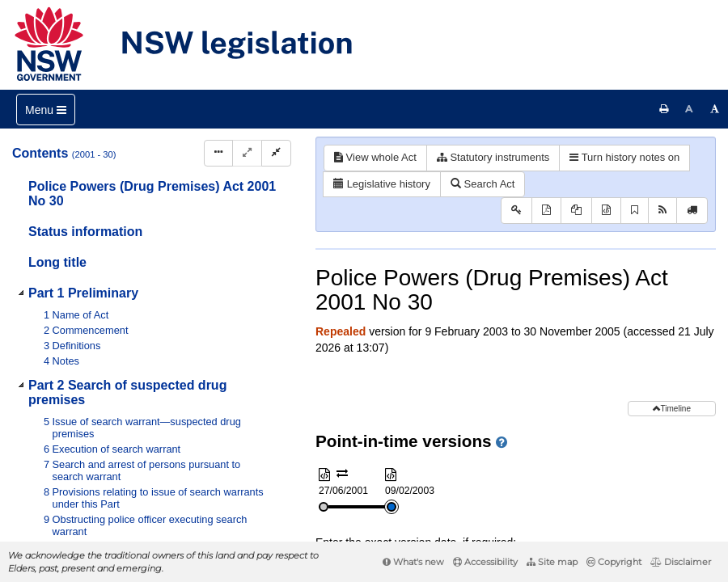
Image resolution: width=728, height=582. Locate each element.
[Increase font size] (715, 109)
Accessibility (485, 562)
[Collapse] (276, 153)
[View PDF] (546, 211)
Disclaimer (681, 562)
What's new (413, 562)
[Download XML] (606, 211)
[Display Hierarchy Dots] (218, 153)
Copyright (614, 562)
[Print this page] (664, 109)
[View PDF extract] (576, 211)
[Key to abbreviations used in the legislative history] (516, 211)
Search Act (483, 184)
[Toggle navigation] (46, 110)
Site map (552, 562)
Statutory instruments (493, 157)
